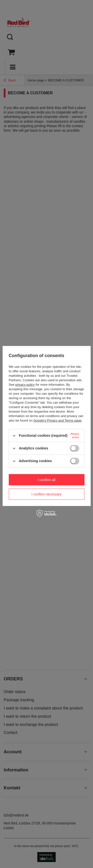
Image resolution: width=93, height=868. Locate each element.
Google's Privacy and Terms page (58, 420)
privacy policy (25, 385)
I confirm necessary (46, 494)
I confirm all (47, 480)
